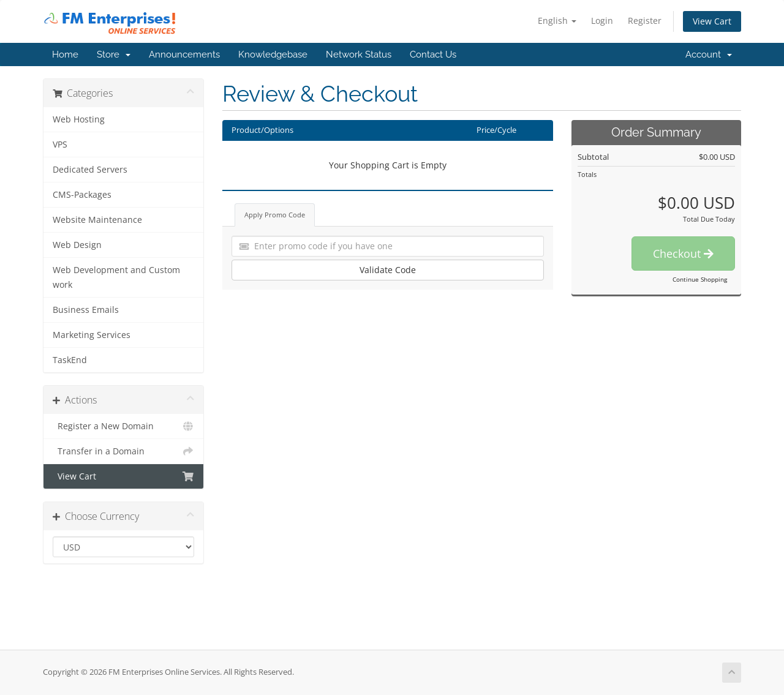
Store (114, 54)
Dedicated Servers (90, 170)
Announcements (184, 54)
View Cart (712, 21)
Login (602, 21)
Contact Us (433, 54)
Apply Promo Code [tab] (275, 215)
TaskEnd (70, 360)
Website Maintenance (97, 220)
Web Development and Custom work (116, 277)
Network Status (359, 54)
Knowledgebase (273, 54)
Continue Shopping (700, 279)
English (557, 21)
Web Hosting (79, 119)
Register (645, 21)
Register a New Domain (123, 426)
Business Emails (86, 310)
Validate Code (388, 270)
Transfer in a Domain (123, 451)
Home (65, 54)
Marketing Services (92, 335)
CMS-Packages (82, 195)
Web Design (77, 245)
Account (709, 54)
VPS (60, 145)
